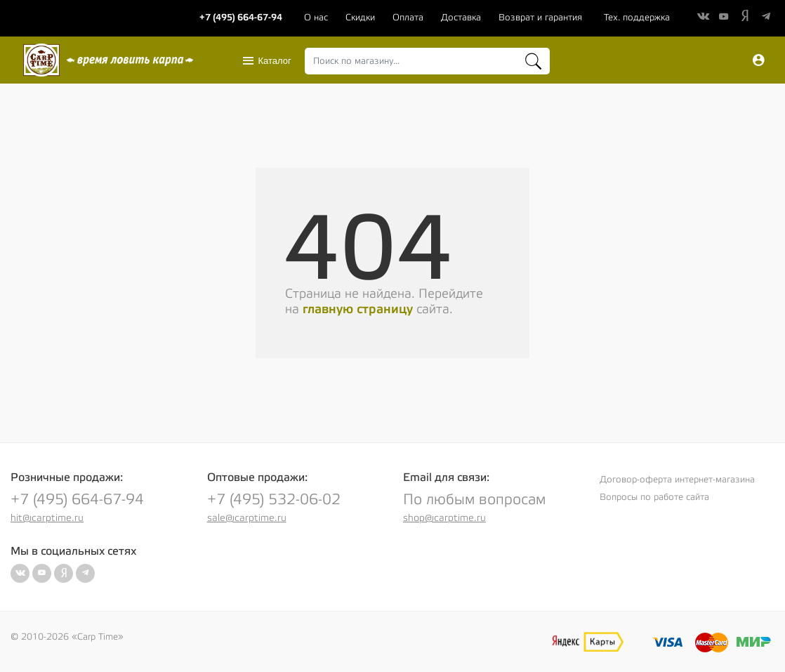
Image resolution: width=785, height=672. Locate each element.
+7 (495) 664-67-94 (77, 500)
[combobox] (427, 61)
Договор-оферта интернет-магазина (677, 480)
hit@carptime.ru (47, 518)
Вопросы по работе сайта (654, 497)
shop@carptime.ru (444, 518)
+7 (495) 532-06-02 (274, 500)
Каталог (266, 61)
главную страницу (358, 309)
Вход (758, 60)
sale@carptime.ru (247, 518)
